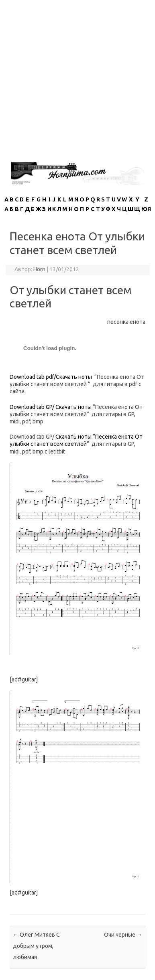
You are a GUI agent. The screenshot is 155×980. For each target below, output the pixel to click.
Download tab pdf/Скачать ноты (51, 377)
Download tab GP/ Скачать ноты (51, 407)
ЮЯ (146, 209)
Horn (39, 269)
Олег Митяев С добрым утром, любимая (36, 946)
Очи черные (123, 935)
